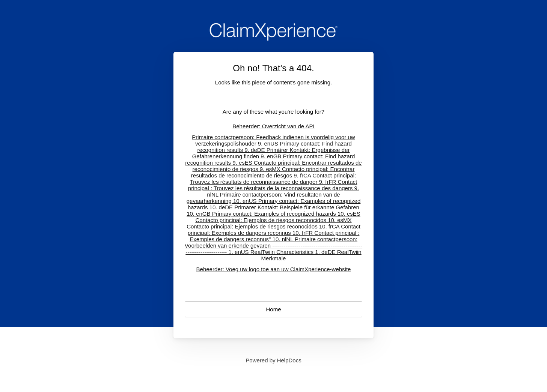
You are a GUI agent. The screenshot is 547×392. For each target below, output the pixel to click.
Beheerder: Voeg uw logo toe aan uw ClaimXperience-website (274, 269)
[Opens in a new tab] (273, 360)
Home (273, 309)
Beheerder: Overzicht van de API (273, 126)
